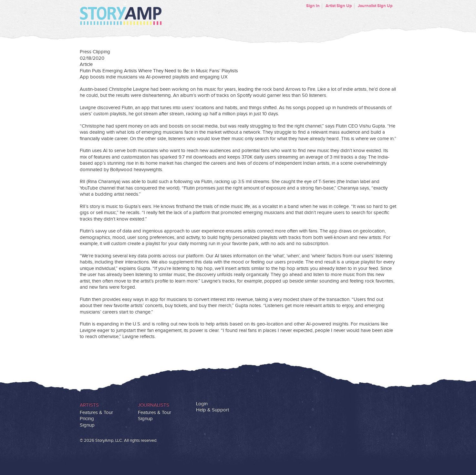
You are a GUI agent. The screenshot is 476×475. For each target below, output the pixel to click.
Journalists (154, 405)
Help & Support (212, 410)
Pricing (87, 419)
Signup (87, 425)
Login (202, 404)
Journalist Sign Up (375, 6)
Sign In (313, 6)
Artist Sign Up (339, 6)
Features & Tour (96, 413)
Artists (89, 405)
